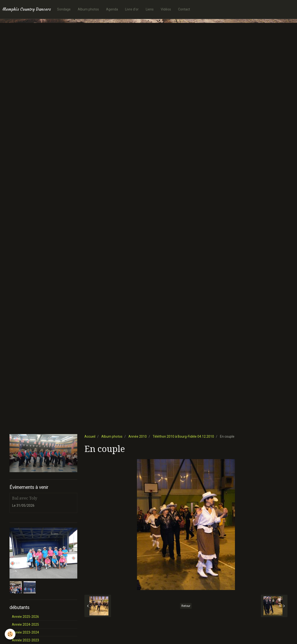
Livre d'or (132, 9)
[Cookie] (10, 634)
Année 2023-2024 (25, 632)
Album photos (88, 9)
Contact (184, 9)
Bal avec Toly (25, 498)
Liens (150, 9)
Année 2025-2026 (25, 617)
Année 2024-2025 (25, 624)
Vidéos (166, 9)
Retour (186, 606)
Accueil (90, 436)
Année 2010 (138, 436)
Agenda (112, 9)
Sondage (64, 9)
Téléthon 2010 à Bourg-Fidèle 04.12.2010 (183, 436)
